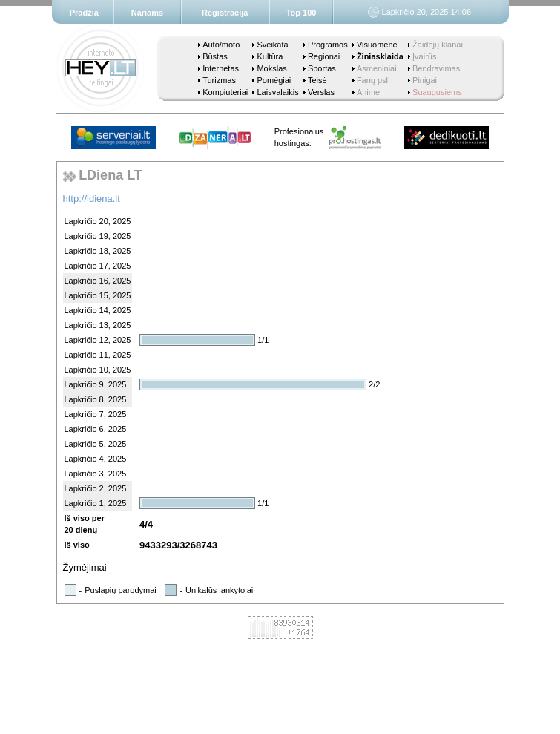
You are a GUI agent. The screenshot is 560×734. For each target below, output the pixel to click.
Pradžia (84, 13)
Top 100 (302, 13)
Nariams (147, 13)
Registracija (225, 13)
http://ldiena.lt (92, 199)
